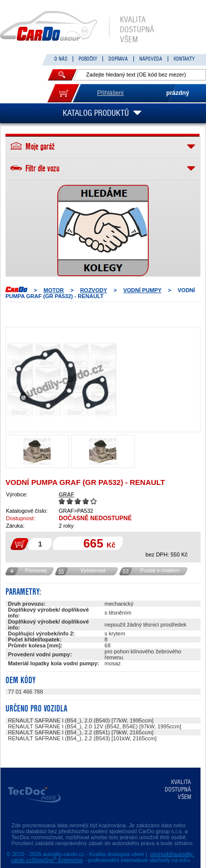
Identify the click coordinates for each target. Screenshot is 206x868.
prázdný (178, 93)
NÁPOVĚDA (151, 59)
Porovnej (36, 570)
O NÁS (61, 59)
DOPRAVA (118, 59)
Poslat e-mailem (160, 570)
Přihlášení (110, 93)
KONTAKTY (184, 59)
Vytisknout (93, 570)
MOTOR (54, 290)
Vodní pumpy (143, 290)
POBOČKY (88, 59)
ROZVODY (94, 290)
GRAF (66, 494)
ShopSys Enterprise (57, 860)
